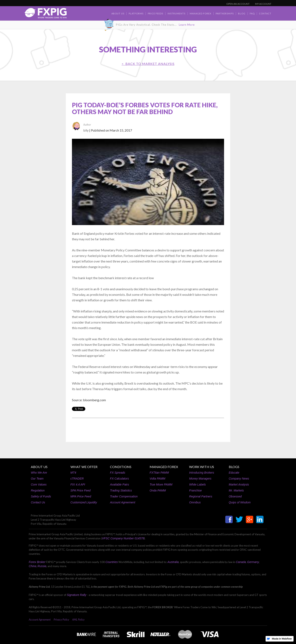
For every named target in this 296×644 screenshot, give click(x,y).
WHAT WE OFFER (84, 467)
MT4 (73, 473)
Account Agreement (123, 502)
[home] (46, 14)
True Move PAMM (161, 484)
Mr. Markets (236, 490)
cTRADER (77, 479)
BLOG (242, 13)
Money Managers (200, 479)
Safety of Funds (41, 496)
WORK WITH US (202, 467)
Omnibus (195, 502)
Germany (253, 562)
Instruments (176, 13)
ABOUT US (39, 467)
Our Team (37, 479)
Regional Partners (201, 496)
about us (118, 13)
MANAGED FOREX (164, 467)
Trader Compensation (124, 496)
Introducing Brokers (202, 473)
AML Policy (78, 620)
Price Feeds (156, 13)
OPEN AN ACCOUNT (238, 4)
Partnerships (225, 13)
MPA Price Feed (81, 496)
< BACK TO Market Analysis (148, 64)
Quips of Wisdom (240, 502)
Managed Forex (201, 13)
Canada (241, 562)
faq (252, 13)
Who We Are (39, 473)
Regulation (38, 490)
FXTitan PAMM (159, 473)
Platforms (136, 13)
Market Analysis (239, 484)
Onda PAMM (158, 490)
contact (265, 13)
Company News (239, 479)
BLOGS (234, 467)
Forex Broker (37, 562)
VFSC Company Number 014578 (123, 538)
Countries (112, 562)
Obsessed (235, 496)
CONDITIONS (121, 467)
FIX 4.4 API (78, 484)
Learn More (187, 25)
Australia (173, 562)
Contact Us (38, 502)
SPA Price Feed (81, 490)
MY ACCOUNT (263, 4)
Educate (234, 473)
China (33, 566)
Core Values (39, 484)
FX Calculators (119, 479)
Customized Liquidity (84, 502)
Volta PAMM (157, 479)
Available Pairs (119, 484)
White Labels (197, 484)
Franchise (195, 490)
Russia (42, 566)
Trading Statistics (121, 490)
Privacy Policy (61, 620)
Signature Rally (77, 595)
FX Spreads (118, 473)
